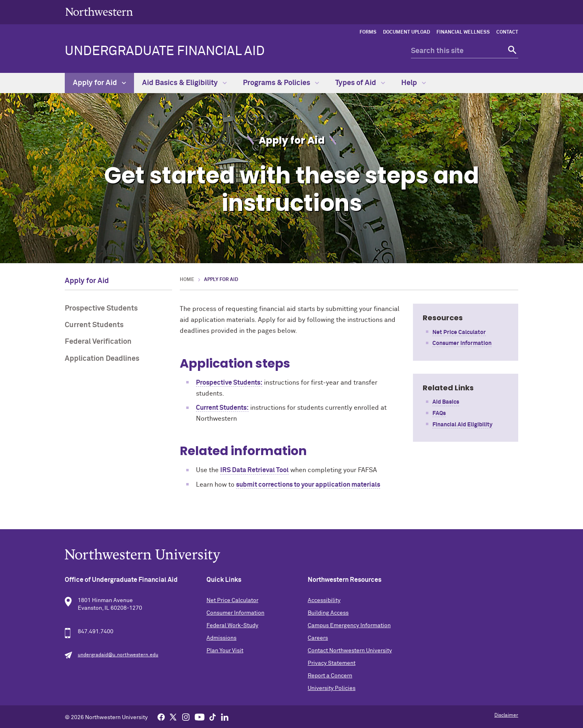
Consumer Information (462, 343)
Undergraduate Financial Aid (165, 51)
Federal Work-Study (232, 626)
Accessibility (324, 600)
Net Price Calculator (459, 332)
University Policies (332, 688)
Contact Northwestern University (350, 651)
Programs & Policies (281, 83)
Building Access (328, 613)
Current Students (94, 325)
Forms (368, 32)
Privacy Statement (332, 663)
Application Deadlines (102, 359)
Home (187, 280)
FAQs (439, 413)
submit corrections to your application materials (308, 485)
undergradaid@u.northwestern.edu (118, 655)
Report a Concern (330, 676)
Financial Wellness (463, 32)
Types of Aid (360, 83)
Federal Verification (98, 342)
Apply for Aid (99, 83)
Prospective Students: (229, 383)
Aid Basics (446, 402)
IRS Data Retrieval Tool (254, 470)
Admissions (221, 638)
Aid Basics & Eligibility (184, 83)
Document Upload (406, 32)
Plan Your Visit (225, 651)
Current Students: (222, 408)
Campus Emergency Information (349, 626)
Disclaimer (506, 715)
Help (414, 83)
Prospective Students (101, 309)
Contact (507, 32)
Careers (318, 638)
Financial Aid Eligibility (462, 425)
